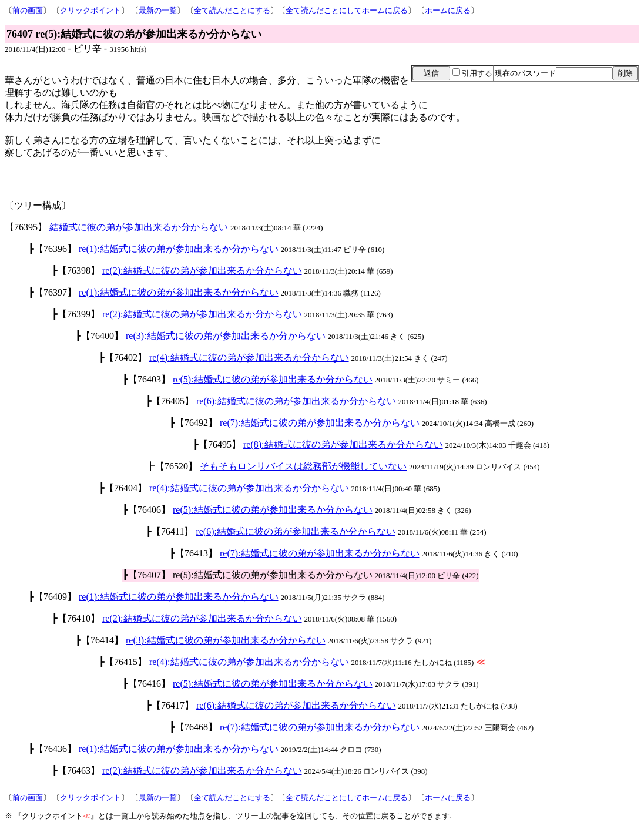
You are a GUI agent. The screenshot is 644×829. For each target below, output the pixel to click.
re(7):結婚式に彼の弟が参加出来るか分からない (320, 423)
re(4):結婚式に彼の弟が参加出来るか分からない (249, 358)
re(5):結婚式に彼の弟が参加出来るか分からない (273, 379)
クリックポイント (90, 10)
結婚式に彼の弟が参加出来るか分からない (139, 227)
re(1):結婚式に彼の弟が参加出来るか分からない (179, 249)
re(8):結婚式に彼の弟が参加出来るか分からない (343, 444)
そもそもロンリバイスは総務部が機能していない (303, 466)
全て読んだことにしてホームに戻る (347, 10)
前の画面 (28, 10)
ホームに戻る (448, 10)
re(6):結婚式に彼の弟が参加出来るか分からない (296, 401)
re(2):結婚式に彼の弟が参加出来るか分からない (202, 271)
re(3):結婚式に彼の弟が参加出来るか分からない (226, 336)
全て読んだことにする (232, 10)
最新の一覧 (158, 10)
